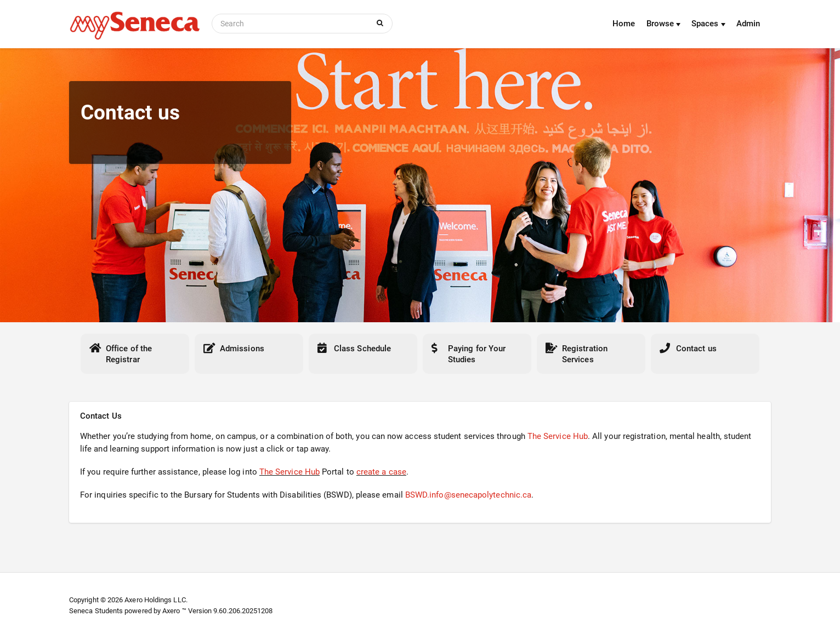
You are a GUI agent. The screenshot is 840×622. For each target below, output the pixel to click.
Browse (664, 24)
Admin (748, 24)
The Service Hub (558, 436)
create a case (381, 472)
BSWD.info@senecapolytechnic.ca (468, 495)
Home (624, 24)
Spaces (708, 24)
